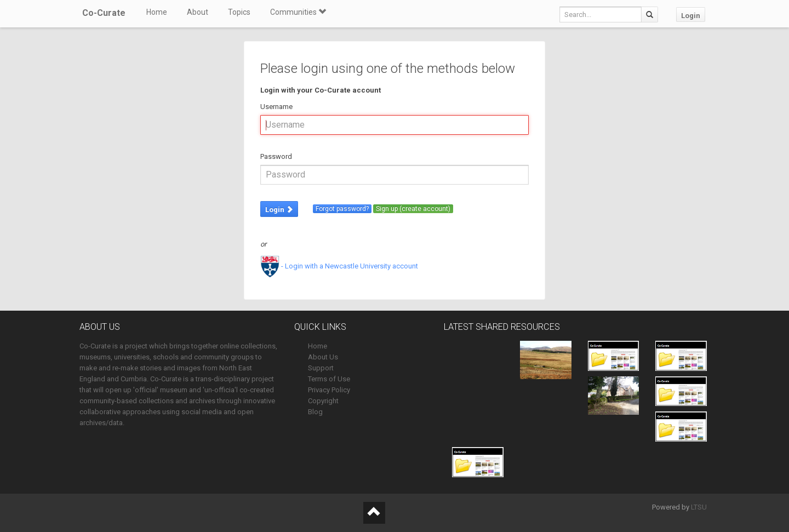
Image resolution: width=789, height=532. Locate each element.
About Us (323, 357)
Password (276, 156)
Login (691, 16)
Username (276, 107)
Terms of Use (329, 379)
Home (157, 12)
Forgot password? (342, 209)
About (198, 12)
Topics (239, 12)
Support (321, 368)
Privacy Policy (329, 390)
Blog (315, 412)
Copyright (323, 401)
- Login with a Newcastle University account (339, 266)
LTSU (699, 507)
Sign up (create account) (413, 209)
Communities (298, 12)
